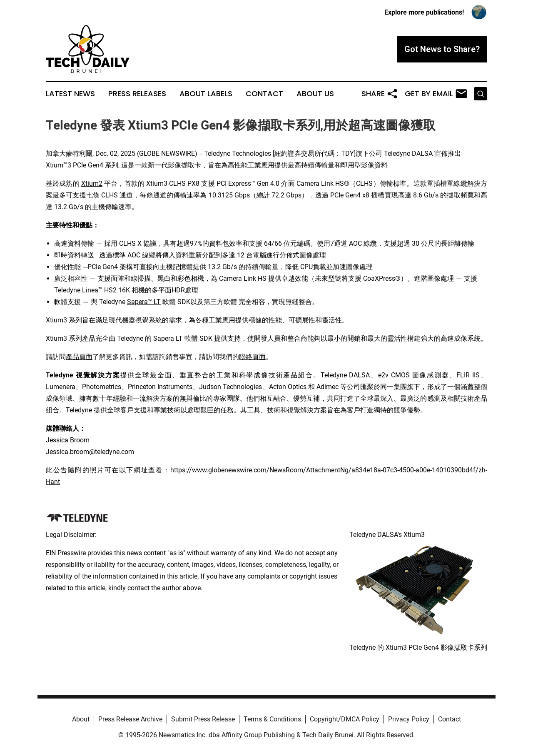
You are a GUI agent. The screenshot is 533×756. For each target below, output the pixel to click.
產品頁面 (79, 357)
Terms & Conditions (272, 719)
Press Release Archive (130, 719)
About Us (315, 94)
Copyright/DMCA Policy (345, 719)
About (81, 719)
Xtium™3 (59, 165)
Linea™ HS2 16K (106, 290)
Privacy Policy (409, 719)
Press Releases (137, 94)
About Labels (206, 94)
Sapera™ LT (144, 302)
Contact (264, 94)
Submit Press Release (203, 719)
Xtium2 (92, 183)
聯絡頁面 (252, 357)
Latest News (70, 94)
